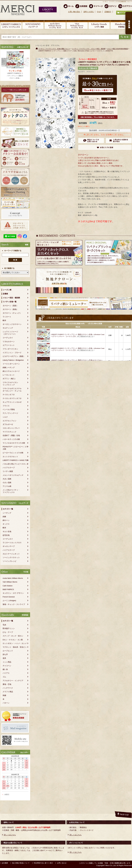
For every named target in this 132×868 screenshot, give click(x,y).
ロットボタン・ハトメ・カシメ (15, 643)
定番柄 (5, 294)
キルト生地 (7, 531)
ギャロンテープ (9, 546)
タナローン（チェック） (12, 313)
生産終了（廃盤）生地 (11, 435)
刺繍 (4, 695)
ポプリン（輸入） (10, 379)
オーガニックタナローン (12, 324)
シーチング (7, 513)
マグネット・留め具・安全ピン (15, 647)
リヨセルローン (9, 342)
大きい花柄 (7, 479)
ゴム (4, 677)
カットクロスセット (10, 457)
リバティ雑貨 (8, 471)
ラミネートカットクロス (12, 543)
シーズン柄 (7, 290)
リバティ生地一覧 (10, 302)
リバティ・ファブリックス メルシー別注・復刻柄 (89, 49)
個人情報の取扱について (21, 863)
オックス (6, 524)
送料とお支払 (89, 12)
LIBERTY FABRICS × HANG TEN (16, 460)
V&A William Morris (10, 582)
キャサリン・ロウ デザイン (13, 593)
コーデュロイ (8, 338)
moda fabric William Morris (13, 578)
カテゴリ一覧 (8, 509)
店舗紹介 (108, 12)
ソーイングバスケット (11, 557)
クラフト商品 (8, 692)
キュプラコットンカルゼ (12, 402)
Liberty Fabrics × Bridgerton (13, 360)
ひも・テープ (8, 632)
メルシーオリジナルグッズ (13, 475)
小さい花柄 (7, 483)
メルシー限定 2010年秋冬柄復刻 (117, 49)
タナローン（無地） (10, 309)
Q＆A (99, 12)
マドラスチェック (10, 432)
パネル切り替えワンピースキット (16, 464)
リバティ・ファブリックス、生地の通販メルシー (54, 49)
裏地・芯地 (7, 684)
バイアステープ (9, 468)
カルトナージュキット (11, 554)
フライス (6, 406)
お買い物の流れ (74, 12)
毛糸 (4, 625)
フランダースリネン (10, 349)
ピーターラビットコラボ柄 (13, 453)
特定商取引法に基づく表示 (43, 863)
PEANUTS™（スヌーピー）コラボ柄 (15, 448)
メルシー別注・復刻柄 (11, 298)
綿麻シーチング (9, 368)
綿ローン (6, 520)
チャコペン (7, 666)
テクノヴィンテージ (10, 413)
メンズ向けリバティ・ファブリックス (11, 491)
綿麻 (4, 517)
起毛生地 (6, 535)
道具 (4, 658)
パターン (6, 703)
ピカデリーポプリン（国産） (14, 356)
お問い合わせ (62, 863)
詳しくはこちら (10, 835)
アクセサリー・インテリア (13, 681)
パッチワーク (8, 688)
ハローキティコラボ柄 (11, 439)
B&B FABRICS (8, 589)
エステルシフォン (10, 421)
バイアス (6, 673)
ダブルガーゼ (8, 424)
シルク (5, 417)
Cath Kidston (8, 586)
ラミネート (7, 317)
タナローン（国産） (10, 306)
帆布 (4, 320)
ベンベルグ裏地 (9, 409)
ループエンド (8, 651)
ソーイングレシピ (10, 561)
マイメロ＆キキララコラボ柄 (14, 443)
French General (9, 597)
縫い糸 (5, 669)
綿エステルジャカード (11, 371)
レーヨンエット (9, 375)
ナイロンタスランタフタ (12, 398)
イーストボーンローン (11, 364)
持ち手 (5, 654)
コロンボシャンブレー (11, 428)
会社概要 (5, 863)
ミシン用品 (7, 662)
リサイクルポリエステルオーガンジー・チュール (12, 390)
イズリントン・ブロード (12, 353)
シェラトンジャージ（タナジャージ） (10, 333)
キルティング (8, 328)
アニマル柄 (7, 486)
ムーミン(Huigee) (9, 601)
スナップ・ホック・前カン (13, 636)
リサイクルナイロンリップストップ (10, 384)
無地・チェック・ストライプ (14, 604)
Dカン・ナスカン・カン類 (13, 640)
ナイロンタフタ (9, 395)
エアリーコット (9, 345)
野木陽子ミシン (9, 628)
